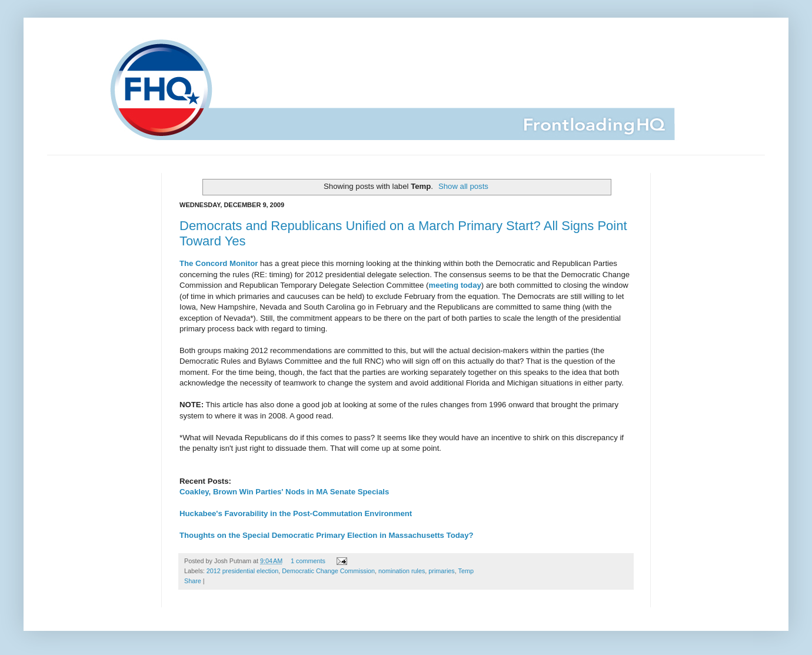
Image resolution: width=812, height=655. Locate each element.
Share (193, 581)
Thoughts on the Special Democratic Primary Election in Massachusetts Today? (327, 535)
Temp (466, 571)
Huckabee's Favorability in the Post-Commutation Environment (296, 513)
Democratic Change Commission (328, 571)
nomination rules (402, 571)
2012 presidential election (242, 571)
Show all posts (463, 186)
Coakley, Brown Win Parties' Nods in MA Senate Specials (284, 492)
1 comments (308, 561)
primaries (441, 571)
